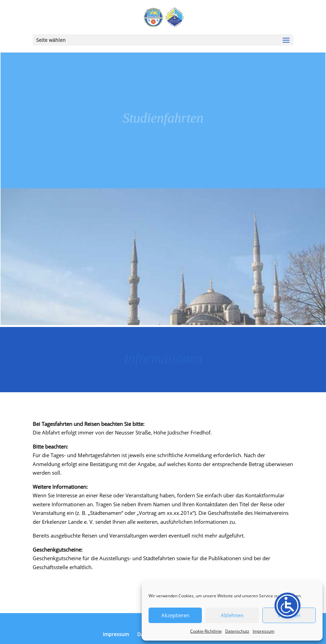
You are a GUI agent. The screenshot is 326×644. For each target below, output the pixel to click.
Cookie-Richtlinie (206, 631)
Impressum (264, 631)
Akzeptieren (175, 615)
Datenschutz (237, 631)
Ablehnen (232, 615)
